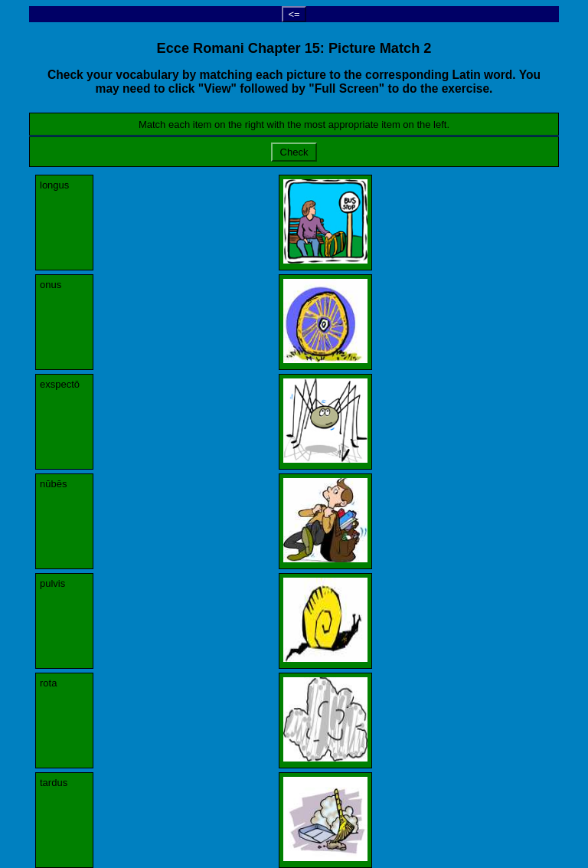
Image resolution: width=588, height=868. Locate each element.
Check (294, 152)
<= (294, 14)
